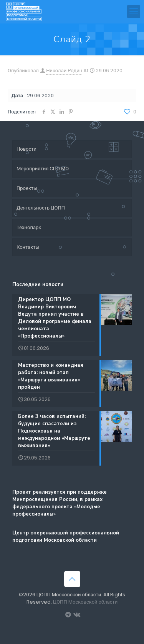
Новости (26, 149)
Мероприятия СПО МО (43, 169)
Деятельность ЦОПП (41, 208)
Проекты (27, 188)
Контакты (28, 247)
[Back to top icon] (72, 579)
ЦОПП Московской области (85, 602)
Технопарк (29, 227)
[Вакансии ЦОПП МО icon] (68, 615)
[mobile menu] (134, 12)
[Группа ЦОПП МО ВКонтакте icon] (76, 615)
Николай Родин (64, 71)
